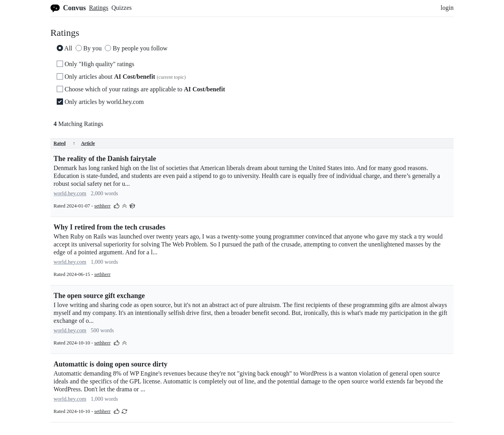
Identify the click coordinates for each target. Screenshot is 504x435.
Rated (64, 143)
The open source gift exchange (99, 296)
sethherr (102, 206)
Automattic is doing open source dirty (110, 364)
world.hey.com (70, 193)
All (65, 48)
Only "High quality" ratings (95, 64)
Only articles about (121, 77)
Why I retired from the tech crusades (109, 227)
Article (88, 143)
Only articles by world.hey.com (100, 102)
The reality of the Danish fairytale (105, 159)
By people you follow (136, 48)
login (447, 8)
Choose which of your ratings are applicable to (141, 89)
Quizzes (122, 8)
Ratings (99, 8)
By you (89, 48)
